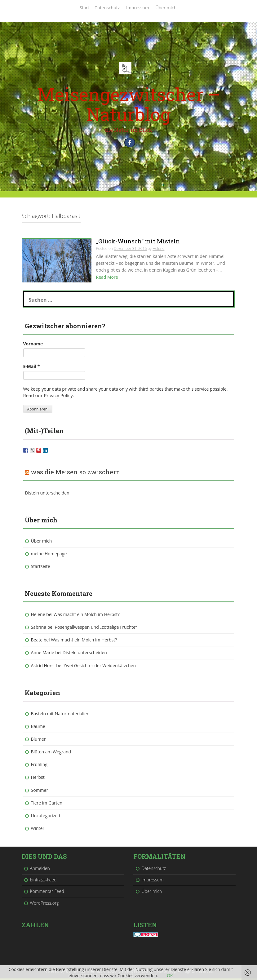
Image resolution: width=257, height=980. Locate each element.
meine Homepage (49, 555)
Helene (38, 616)
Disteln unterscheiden (47, 494)
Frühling (39, 766)
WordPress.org (44, 904)
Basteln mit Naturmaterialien (60, 715)
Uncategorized (46, 817)
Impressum (138, 8)
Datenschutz (107, 8)
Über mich (166, 8)
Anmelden (40, 870)
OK (170, 976)
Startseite (41, 568)
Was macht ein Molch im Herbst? (87, 616)
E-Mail (32, 368)
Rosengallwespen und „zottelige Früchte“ (96, 629)
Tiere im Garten (47, 804)
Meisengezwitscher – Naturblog (129, 104)
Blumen (39, 740)
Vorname (33, 345)
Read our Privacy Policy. (47, 397)
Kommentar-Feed (47, 893)
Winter (38, 829)
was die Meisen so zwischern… (77, 473)
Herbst (38, 779)
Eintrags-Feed (43, 881)
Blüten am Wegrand (51, 753)
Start (84, 8)
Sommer (40, 791)
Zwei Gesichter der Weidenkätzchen (100, 667)
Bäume (38, 727)
